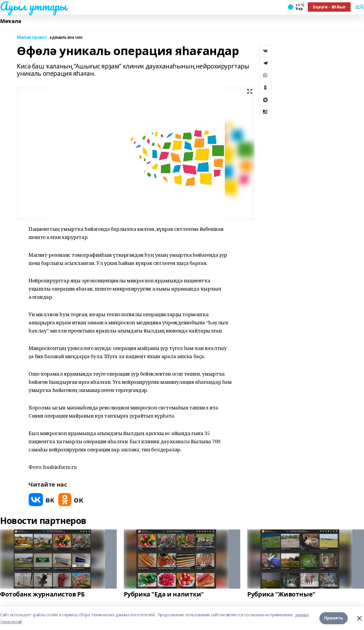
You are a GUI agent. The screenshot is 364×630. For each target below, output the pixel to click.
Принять (334, 618)
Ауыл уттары (33, 6)
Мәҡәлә (10, 21)
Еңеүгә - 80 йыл (329, 7)
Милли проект (32, 37)
